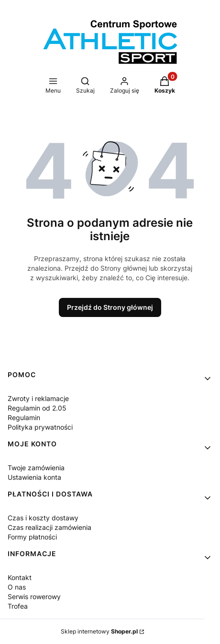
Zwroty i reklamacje (38, 398)
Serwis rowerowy (34, 596)
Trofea (18, 606)
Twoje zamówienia (36, 468)
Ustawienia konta (34, 477)
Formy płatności (32, 537)
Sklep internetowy (99, 631)
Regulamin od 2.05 (37, 408)
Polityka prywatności (40, 427)
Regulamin (24, 417)
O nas (17, 587)
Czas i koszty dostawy (43, 518)
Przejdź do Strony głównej (110, 307)
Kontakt (20, 577)
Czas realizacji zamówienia (49, 527)
